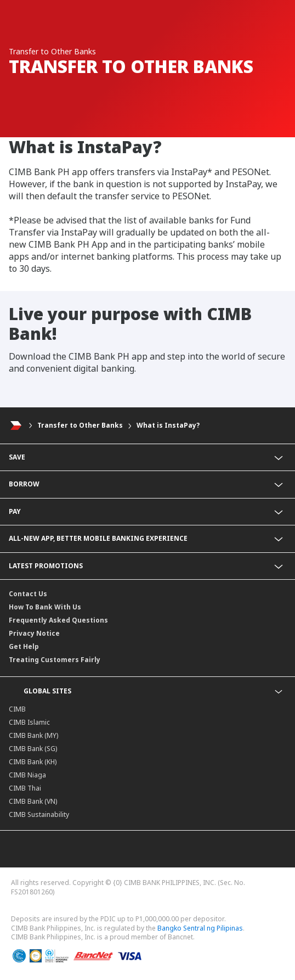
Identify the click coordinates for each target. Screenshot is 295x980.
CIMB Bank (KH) (33, 762)
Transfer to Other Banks (80, 425)
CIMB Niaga (27, 775)
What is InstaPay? (168, 425)
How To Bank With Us (45, 607)
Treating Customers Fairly (55, 660)
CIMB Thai (25, 788)
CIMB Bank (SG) (33, 749)
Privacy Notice (34, 633)
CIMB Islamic (29, 722)
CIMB (17, 709)
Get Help (24, 646)
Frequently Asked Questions (58, 620)
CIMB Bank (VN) (33, 801)
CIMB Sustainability (39, 814)
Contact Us (28, 594)
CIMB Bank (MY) (33, 735)
